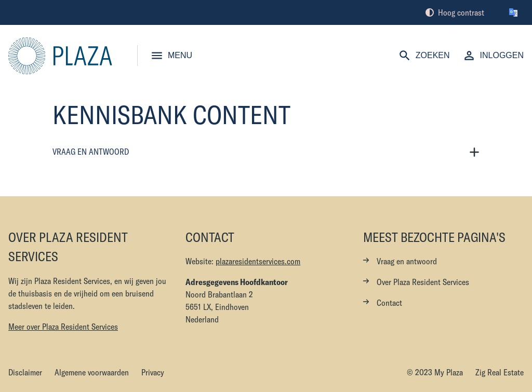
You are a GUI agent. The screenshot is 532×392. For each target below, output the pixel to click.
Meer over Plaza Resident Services (63, 327)
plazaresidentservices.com (258, 261)
